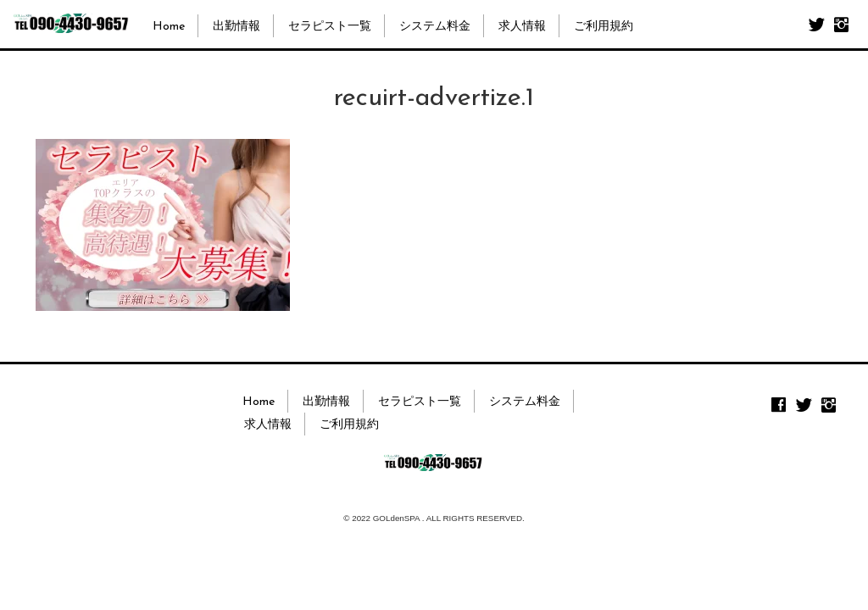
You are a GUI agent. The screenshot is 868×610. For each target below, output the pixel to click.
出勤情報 (236, 27)
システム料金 (435, 27)
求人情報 (522, 27)
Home (169, 27)
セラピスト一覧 (330, 27)
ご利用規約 (604, 27)
